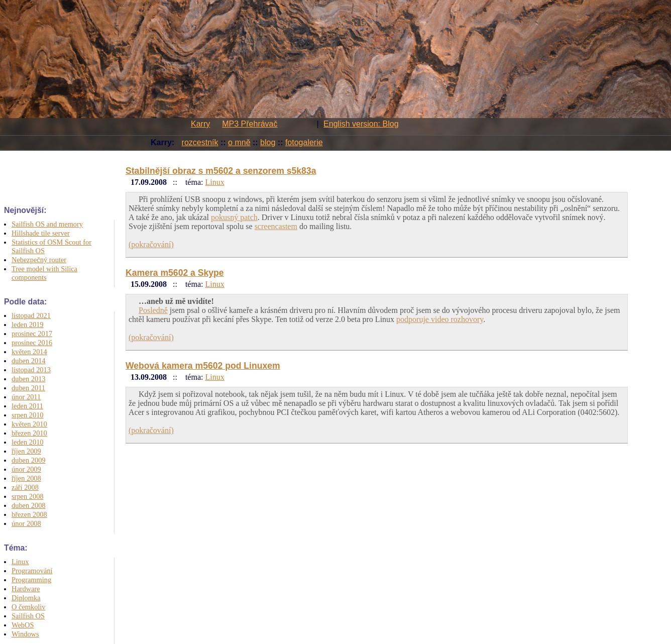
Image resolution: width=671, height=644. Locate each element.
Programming (31, 580)
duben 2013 (29, 379)
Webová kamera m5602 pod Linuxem (203, 366)
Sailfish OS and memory (47, 224)
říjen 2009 (26, 451)
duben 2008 (29, 505)
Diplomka (26, 598)
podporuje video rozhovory (440, 319)
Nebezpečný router (39, 260)
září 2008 (25, 487)
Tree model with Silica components (44, 273)
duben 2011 (28, 388)
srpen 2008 (28, 496)
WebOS (23, 625)
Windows (25, 634)
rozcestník (200, 142)
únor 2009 (26, 469)
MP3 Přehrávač (250, 124)
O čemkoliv (29, 607)
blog (268, 142)
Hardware (26, 589)
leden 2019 (28, 325)
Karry (200, 124)
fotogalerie (304, 142)
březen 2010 (29, 433)
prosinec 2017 (32, 334)
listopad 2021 (31, 315)
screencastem (276, 226)
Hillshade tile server (41, 233)
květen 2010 (29, 424)
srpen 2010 (28, 415)
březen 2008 (29, 514)
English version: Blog (361, 124)
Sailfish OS (28, 616)
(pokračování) (151, 244)
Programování (32, 571)
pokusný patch (234, 217)
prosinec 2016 (32, 343)
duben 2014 (29, 361)
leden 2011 (27, 406)
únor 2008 (26, 523)
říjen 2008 (26, 478)
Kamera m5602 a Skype (175, 273)
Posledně (153, 310)
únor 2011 (26, 397)
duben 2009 (29, 460)
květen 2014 (29, 352)
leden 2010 (28, 442)
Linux (20, 562)
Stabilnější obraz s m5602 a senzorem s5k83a (221, 171)
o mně (239, 142)
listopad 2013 (31, 370)
